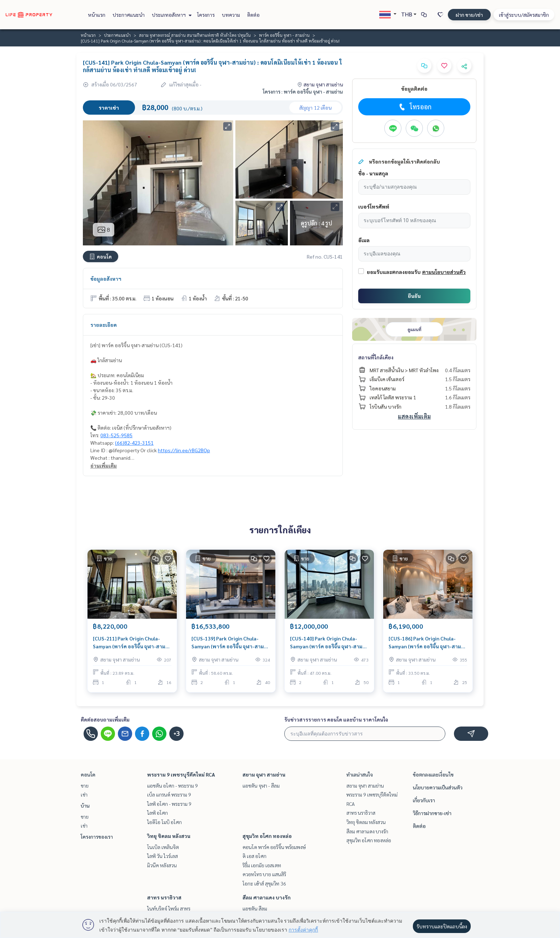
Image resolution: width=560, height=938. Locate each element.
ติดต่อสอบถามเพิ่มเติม (105, 719)
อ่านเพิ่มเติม (104, 465)
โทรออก (414, 107)
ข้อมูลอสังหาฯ (106, 279)
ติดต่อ (253, 15)
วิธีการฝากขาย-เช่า (432, 813)
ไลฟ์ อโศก (157, 813)
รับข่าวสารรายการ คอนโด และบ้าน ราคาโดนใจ (336, 719)
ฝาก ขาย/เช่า (469, 15)
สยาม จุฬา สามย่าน (264, 774)
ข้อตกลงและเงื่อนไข (433, 774)
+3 (177, 734)
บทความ (231, 15)
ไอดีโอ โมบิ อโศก (164, 822)
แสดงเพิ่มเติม (414, 416)
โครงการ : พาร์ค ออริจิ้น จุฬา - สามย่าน (303, 91)
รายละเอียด (104, 325)
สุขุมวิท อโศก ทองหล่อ (267, 836)
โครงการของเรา (97, 837)
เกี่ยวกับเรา (424, 800)
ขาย (85, 785)
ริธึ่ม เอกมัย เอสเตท (262, 865)
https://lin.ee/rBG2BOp (184, 450)
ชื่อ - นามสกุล (373, 173)
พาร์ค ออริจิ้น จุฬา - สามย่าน (284, 35)
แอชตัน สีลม (255, 908)
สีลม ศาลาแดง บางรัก (267, 897)
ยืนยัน (414, 296)
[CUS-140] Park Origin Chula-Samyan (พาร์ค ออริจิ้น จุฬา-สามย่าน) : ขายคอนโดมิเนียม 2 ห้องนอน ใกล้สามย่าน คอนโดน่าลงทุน (328, 643)
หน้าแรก (97, 15)
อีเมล (364, 240)
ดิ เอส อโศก (254, 856)
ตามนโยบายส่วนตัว (444, 272)
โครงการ (206, 15)
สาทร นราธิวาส (164, 897)
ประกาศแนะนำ (129, 15)
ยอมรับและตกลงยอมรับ (394, 272)
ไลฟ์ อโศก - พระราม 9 (169, 804)
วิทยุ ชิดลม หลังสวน (169, 836)
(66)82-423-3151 (134, 443)
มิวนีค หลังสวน (162, 865)
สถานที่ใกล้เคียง (376, 357)
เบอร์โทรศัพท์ (374, 206)
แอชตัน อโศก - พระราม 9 (172, 785)
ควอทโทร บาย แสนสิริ (264, 874)
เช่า (84, 794)
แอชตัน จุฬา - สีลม (261, 785)
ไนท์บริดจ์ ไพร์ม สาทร (169, 908)
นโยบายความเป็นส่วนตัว (438, 787)
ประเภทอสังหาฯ (171, 15)
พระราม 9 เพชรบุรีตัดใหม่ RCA (181, 774)
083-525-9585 (116, 435)
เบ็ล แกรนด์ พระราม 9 (169, 794)
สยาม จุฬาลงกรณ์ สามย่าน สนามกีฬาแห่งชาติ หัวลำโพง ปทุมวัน (195, 35)
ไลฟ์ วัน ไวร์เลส (162, 856)
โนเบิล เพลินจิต (163, 847)
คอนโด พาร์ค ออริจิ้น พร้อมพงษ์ (274, 847)
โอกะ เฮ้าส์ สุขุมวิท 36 (264, 883)
